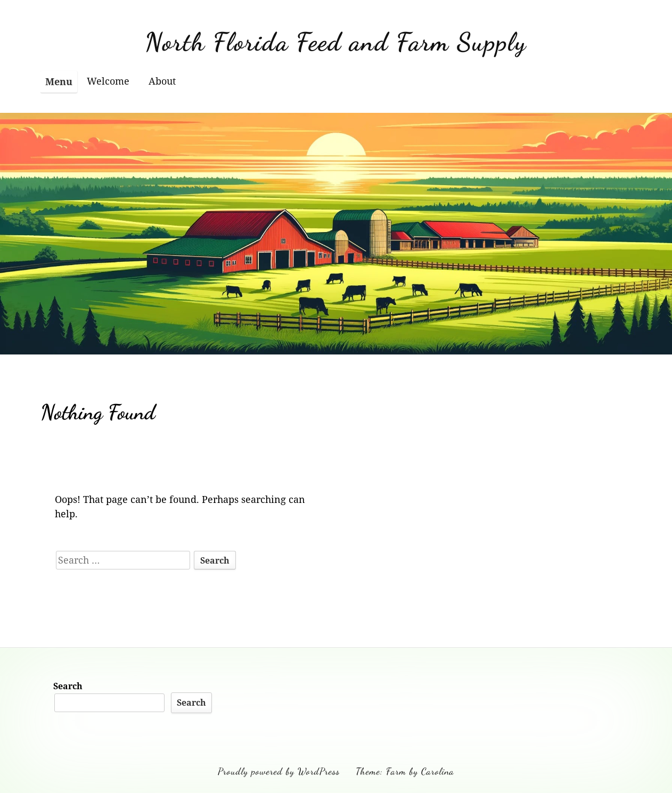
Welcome (108, 81)
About (162, 81)
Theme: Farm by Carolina (405, 771)
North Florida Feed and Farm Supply (336, 42)
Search (68, 686)
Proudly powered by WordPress (279, 771)
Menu (59, 81)
